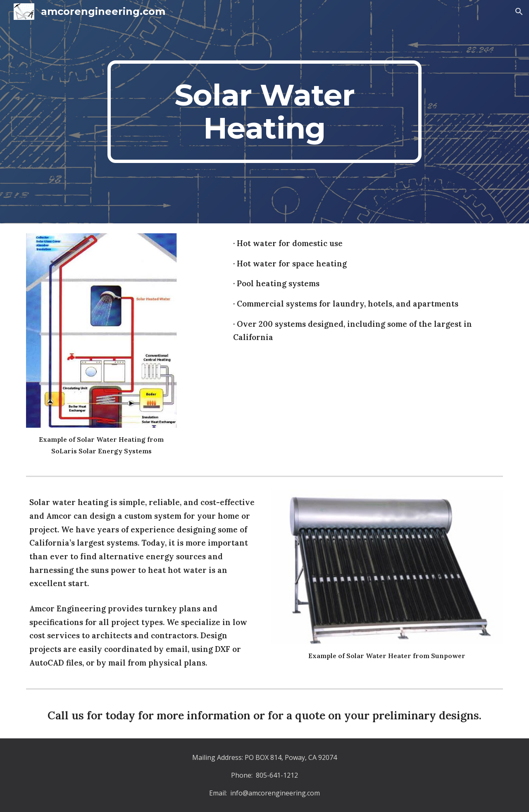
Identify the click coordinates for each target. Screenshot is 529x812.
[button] (519, 12)
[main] (264, 112)
